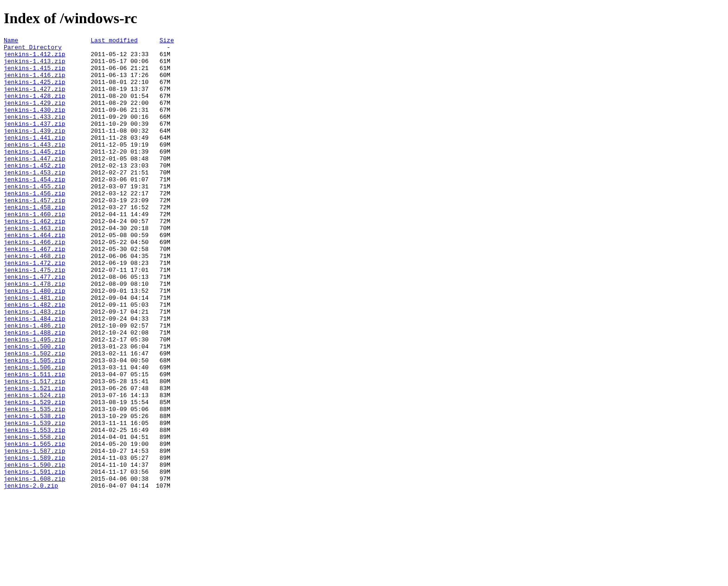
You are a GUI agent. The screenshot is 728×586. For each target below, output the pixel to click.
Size (166, 41)
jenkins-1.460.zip (35, 250)
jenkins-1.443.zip (35, 167)
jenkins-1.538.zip (35, 492)
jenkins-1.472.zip (35, 309)
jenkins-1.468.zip (35, 300)
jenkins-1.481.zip (35, 350)
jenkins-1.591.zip (35, 559)
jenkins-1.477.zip (35, 325)
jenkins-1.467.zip (35, 292)
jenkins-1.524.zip (35, 467)
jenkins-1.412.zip (35, 58)
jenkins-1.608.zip (35, 567)
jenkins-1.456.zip (35, 225)
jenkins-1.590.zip (35, 551)
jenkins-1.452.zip (35, 192)
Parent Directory (33, 50)
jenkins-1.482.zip (35, 359)
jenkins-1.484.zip (35, 375)
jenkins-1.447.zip (35, 183)
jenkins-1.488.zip (35, 392)
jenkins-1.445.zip (35, 175)
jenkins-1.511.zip (35, 442)
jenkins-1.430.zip (35, 125)
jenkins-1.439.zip (35, 150)
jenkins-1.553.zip (35, 509)
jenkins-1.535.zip (35, 484)
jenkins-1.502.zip (35, 417)
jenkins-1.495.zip (35, 400)
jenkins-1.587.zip (35, 534)
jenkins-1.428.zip (35, 108)
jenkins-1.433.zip (35, 133)
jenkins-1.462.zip (35, 258)
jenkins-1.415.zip (35, 75)
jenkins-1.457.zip (35, 233)
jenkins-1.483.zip (35, 367)
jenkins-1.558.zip (35, 517)
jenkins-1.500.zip (35, 409)
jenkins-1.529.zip (35, 476)
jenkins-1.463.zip (35, 267)
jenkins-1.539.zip (35, 501)
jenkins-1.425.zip (35, 91)
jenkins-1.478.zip (35, 334)
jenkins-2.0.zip (31, 576)
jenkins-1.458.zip (35, 242)
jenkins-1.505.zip (35, 425)
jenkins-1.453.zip (35, 200)
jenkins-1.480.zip (35, 342)
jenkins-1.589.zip (35, 542)
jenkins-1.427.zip (35, 100)
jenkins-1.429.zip (35, 116)
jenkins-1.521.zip (35, 459)
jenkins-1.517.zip (35, 451)
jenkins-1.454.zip (35, 208)
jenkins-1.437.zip (35, 142)
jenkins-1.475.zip (35, 317)
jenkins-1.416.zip (35, 83)
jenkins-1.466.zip (35, 283)
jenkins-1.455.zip (35, 217)
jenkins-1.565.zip (35, 526)
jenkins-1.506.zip (35, 434)
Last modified (114, 41)
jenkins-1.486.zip (35, 384)
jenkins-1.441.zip (35, 158)
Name (11, 41)
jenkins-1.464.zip (35, 275)
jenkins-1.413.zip (35, 66)
